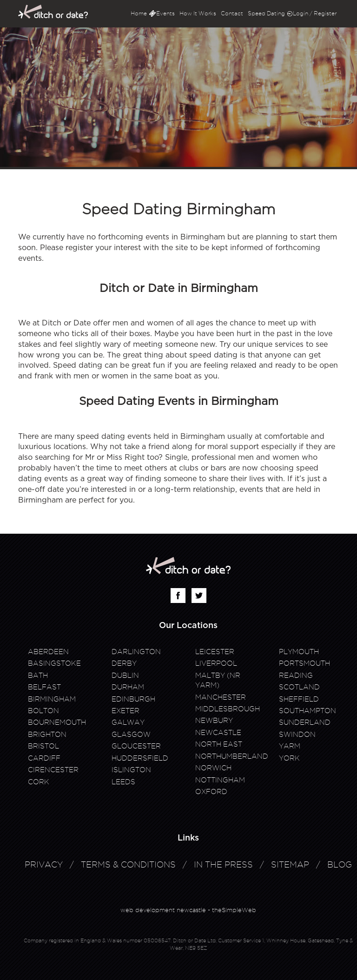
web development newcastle (163, 910)
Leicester (215, 652)
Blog (340, 864)
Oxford (211, 792)
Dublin (125, 675)
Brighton (47, 735)
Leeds (123, 782)
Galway (128, 722)
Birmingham (52, 699)
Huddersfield (140, 758)
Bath (38, 675)
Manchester (221, 697)
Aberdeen (48, 652)
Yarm (290, 746)
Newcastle (218, 733)
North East (219, 744)
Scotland (299, 687)
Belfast (44, 687)
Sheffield (299, 699)
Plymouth (299, 652)
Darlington (136, 652)
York (289, 758)
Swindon (297, 735)
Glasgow (131, 735)
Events (165, 13)
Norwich (213, 768)
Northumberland (232, 756)
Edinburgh (133, 699)
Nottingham (220, 780)
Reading (296, 675)
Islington (131, 770)
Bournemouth (57, 722)
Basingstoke (54, 663)
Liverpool (216, 663)
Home (139, 13)
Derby (124, 663)
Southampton (307, 711)
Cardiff (44, 758)
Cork (39, 782)
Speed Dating (266, 13)
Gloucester (136, 746)
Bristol (43, 746)
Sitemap (290, 864)
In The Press (223, 864)
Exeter (126, 711)
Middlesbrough (228, 709)
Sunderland (305, 722)
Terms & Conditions (128, 864)
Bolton (43, 711)
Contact (232, 13)
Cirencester (53, 770)
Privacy (44, 864)
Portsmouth (304, 663)
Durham (128, 687)
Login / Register (315, 13)
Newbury (214, 721)
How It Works (198, 13)
